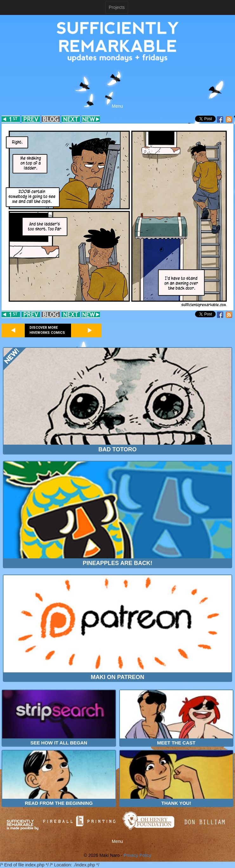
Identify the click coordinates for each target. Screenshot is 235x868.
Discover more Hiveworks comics (47, 330)
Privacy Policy (137, 855)
